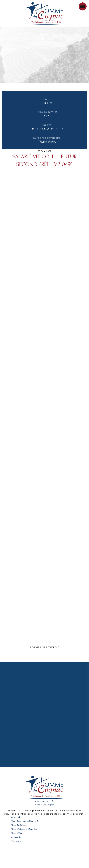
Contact (16, 841)
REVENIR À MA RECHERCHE (44, 647)
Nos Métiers (19, 825)
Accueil (16, 817)
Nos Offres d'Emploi (24, 829)
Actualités (17, 837)
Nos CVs (17, 833)
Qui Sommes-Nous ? (25, 821)
